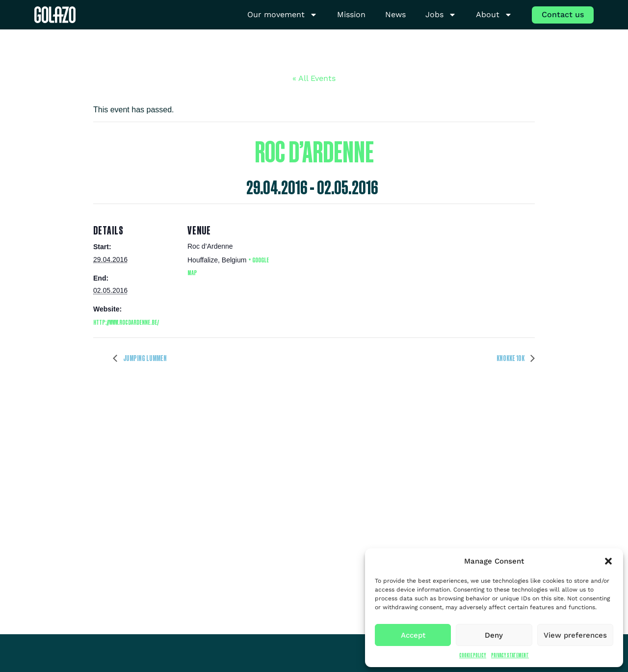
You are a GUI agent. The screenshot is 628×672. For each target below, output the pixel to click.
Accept (413, 635)
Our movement (282, 15)
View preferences (575, 635)
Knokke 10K (511, 358)
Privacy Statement (510, 655)
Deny (494, 635)
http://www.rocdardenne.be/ (126, 322)
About (494, 15)
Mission (351, 14)
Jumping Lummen (144, 358)
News (395, 14)
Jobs (441, 15)
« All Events (314, 78)
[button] (608, 561)
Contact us (563, 14)
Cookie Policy (473, 655)
